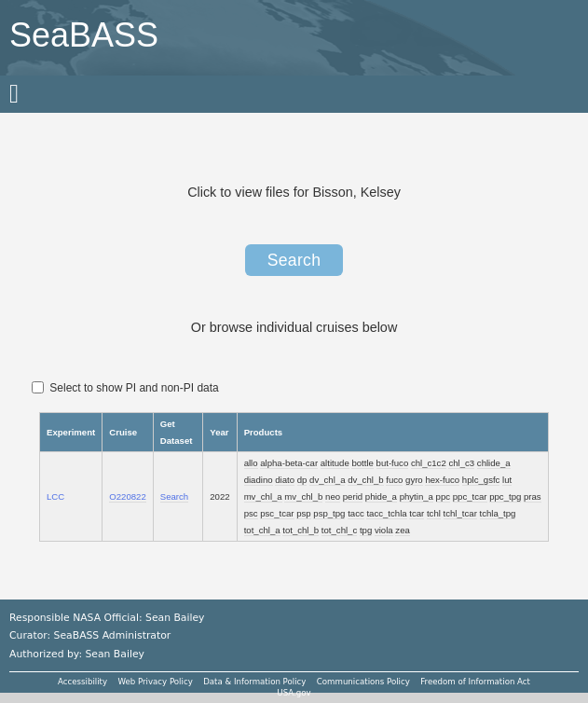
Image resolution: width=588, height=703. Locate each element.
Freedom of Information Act (475, 682)
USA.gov (294, 693)
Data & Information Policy (254, 682)
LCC (55, 496)
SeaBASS (84, 35)
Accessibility (82, 682)
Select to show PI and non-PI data (125, 388)
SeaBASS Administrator (113, 635)
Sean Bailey (114, 654)
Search (294, 260)
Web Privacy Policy (155, 682)
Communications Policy (363, 682)
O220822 (127, 496)
